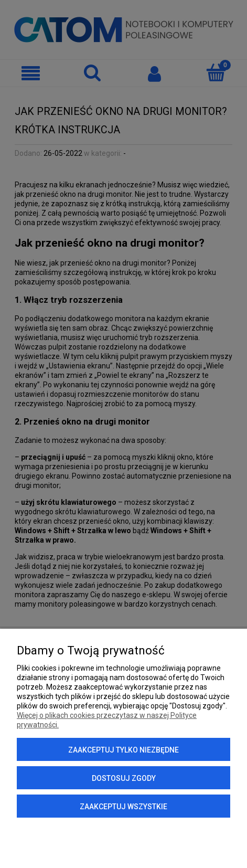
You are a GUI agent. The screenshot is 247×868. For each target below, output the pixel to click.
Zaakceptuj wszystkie (123, 807)
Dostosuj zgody (124, 778)
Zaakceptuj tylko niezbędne (123, 750)
